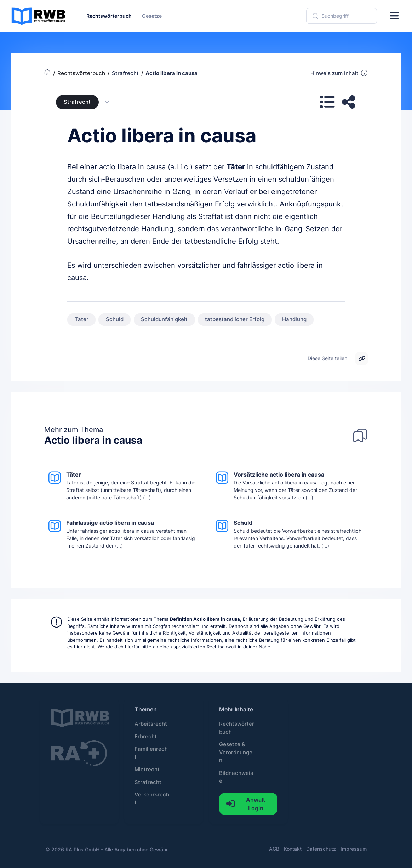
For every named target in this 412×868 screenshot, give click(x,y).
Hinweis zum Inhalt (339, 73)
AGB (274, 849)
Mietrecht (147, 770)
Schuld (115, 319)
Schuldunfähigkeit (164, 319)
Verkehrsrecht (152, 799)
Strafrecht (77, 102)
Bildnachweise (236, 777)
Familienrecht (151, 753)
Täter (236, 167)
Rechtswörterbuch (237, 728)
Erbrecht (146, 737)
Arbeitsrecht (151, 724)
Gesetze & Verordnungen (236, 752)
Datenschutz (321, 849)
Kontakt (293, 849)
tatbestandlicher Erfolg (235, 319)
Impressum (354, 849)
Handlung (294, 319)
